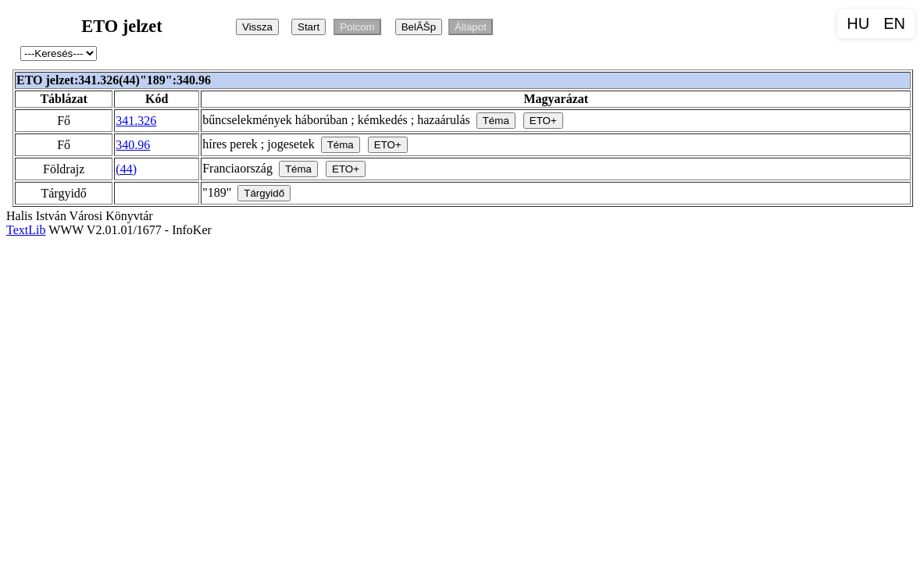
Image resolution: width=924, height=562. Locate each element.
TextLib (26, 230)
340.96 (133, 145)
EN (894, 23)
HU (858, 23)
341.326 (136, 121)
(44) (126, 169)
